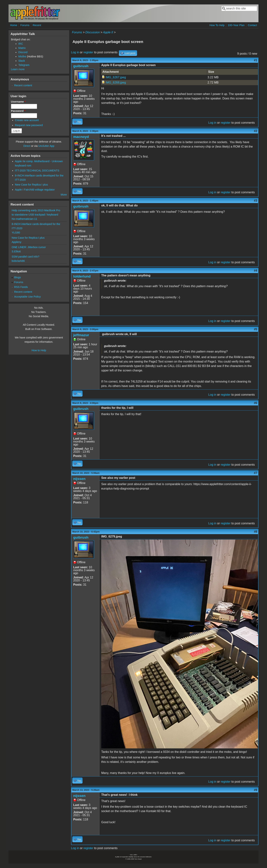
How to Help (39, 350)
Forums (25, 25)
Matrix (22, 48)
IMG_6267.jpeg (116, 77)
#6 (256, 403)
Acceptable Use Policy (27, 297)
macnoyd (81, 137)
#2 (256, 131)
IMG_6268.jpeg (116, 82)
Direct (27, 146)
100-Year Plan (236, 25)
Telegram (24, 65)
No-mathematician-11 (24, 219)
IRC (21, 44)
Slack (22, 61)
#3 (256, 201)
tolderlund (82, 276)
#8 (256, 532)
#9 (256, 790)
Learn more (18, 69)
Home (14, 25)
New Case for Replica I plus (32, 185)
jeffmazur (81, 335)
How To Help (217, 25)
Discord (23, 52)
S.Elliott (16, 251)
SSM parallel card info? (25, 257)
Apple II (108, 32)
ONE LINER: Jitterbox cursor (29, 247)
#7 (256, 473)
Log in (75, 52)
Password (18, 111)
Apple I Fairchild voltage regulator (35, 190)
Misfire (22, 56)
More (64, 195)
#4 (256, 271)
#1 (256, 60)
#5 (256, 329)
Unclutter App (46, 146)
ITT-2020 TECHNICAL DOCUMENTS (37, 171)
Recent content (23, 85)
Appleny (17, 242)
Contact (252, 25)
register (88, 52)
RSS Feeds (21, 287)
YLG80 (16, 233)
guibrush (81, 66)
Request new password (29, 125)
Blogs (17, 277)
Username (18, 102)
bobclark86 (18, 261)
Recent (37, 25)
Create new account (27, 120)
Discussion (92, 32)
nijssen (79, 479)
